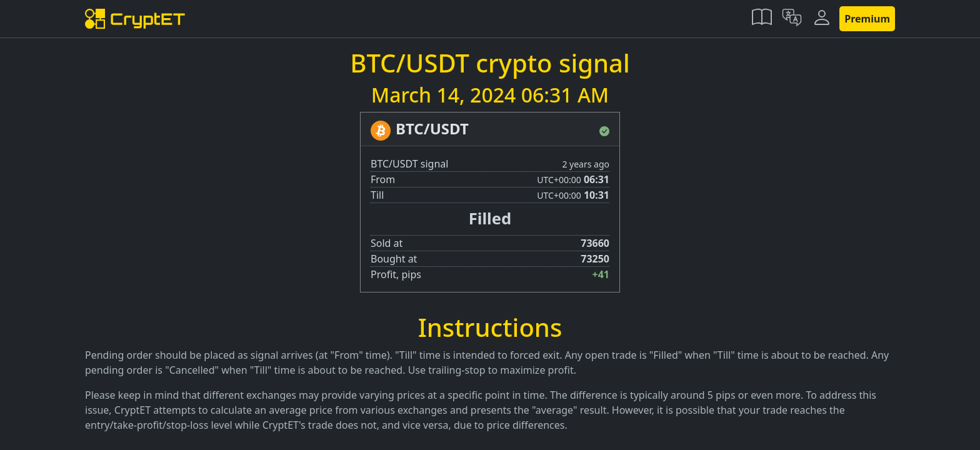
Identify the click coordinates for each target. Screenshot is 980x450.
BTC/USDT (432, 128)
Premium (867, 19)
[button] (762, 19)
